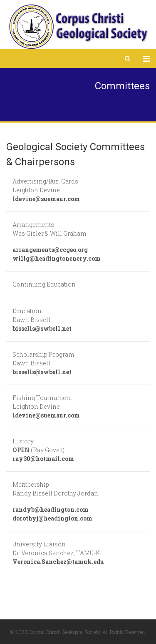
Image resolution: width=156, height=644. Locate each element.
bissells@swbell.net (42, 328)
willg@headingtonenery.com (57, 258)
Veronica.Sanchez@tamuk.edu (58, 562)
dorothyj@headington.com (52, 518)
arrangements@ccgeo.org (50, 250)
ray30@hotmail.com (43, 459)
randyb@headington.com (51, 509)
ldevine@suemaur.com (46, 199)
